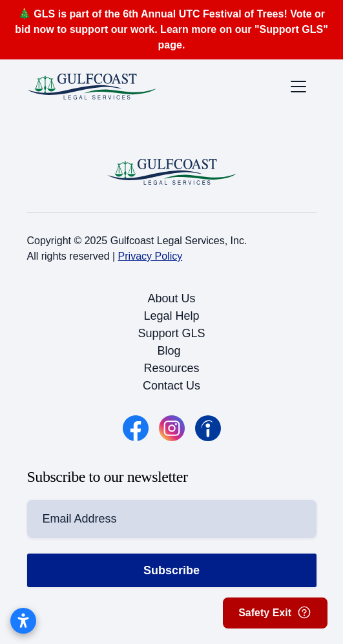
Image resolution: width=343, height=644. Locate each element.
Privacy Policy (151, 256)
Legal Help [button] (171, 316)
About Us (171, 298)
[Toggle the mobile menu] (298, 87)
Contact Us (171, 386)
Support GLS (171, 333)
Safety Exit (275, 612)
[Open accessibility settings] (23, 621)
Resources (171, 368)
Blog (169, 351)
